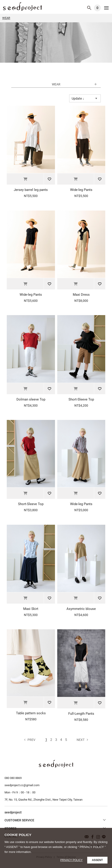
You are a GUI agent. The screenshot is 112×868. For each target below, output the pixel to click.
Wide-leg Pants (81, 190)
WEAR (23, 6)
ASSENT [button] (97, 860)
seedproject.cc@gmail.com (22, 785)
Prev (31, 740)
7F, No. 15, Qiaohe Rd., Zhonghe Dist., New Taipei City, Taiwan (43, 800)
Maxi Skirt (31, 609)
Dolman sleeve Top (31, 399)
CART (97, 8)
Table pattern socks (31, 713)
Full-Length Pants (81, 714)
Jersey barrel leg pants (31, 190)
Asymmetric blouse (81, 609)
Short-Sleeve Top (81, 399)
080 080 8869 (13, 778)
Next (81, 740)
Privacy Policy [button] (72, 860)
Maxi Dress (81, 295)
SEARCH (89, 8)
